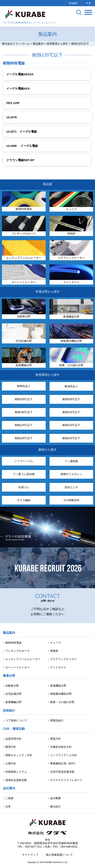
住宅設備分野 (13, 694)
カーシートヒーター (18, 667)
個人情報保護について (59, 855)
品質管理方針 (13, 739)
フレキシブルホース (18, 651)
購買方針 (11, 747)
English (73, 3)
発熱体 (54, 651)
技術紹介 (9, 710)
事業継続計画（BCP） (64, 763)
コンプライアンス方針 (64, 755)
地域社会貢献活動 (16, 780)
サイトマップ (30, 855)
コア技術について (16, 720)
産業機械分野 (13, 702)
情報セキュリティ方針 (19, 755)
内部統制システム (16, 772)
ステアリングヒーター (64, 659)
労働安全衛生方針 (61, 747)
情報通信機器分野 (61, 694)
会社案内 (9, 788)
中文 (88, 3)
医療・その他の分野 (62, 702)
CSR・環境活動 (14, 729)
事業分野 (9, 676)
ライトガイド (58, 667)
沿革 (8, 806)
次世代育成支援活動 (62, 772)
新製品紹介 (57, 720)
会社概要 (55, 798)
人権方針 (11, 763)
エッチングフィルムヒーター (23, 659)
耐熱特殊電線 (13, 643)
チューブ (55, 643)
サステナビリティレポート (66, 780)
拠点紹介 (55, 806)
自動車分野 (12, 686)
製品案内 (9, 633)
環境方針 (55, 739)
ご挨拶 (9, 798)
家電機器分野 (58, 686)
